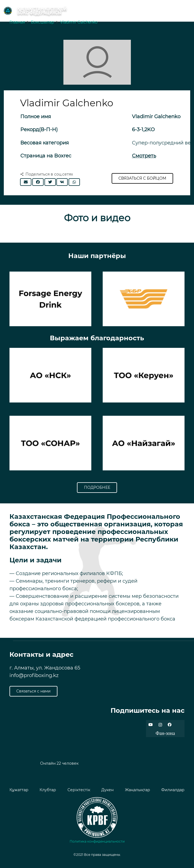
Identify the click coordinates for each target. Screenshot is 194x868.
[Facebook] (170, 725)
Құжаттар (19, 790)
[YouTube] (151, 725)
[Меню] (187, 11)
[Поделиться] (38, 182)
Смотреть (144, 156)
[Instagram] (160, 725)
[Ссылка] (8, 11)
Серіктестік (79, 790)
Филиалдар (173, 790)
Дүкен (107, 790)
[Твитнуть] (50, 182)
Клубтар (48, 790)
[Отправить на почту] (26, 182)
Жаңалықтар (138, 790)
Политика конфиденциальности (97, 841)
